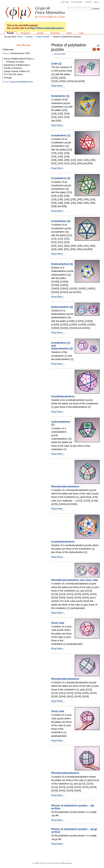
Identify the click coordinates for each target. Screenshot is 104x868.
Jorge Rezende (43, 37)
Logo (81, 33)
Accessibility (77, 2)
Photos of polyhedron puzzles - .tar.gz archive (74, 830)
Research (26, 33)
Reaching (55, 33)
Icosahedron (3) (61, 178)
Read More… (58, 86)
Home (20, 37)
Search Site (68, 7)
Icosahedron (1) (61, 135)
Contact (88, 2)
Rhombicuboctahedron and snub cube (75, 580)
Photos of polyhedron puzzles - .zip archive (73, 807)
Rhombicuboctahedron (65, 486)
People (10, 33)
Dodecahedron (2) (62, 264)
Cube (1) (56, 64)
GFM (35, 13)
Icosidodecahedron (63, 396)
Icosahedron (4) (61, 221)
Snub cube (58, 623)
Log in (96, 2)
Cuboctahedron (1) (61, 423)
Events (40, 33)
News (69, 33)
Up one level (60, 54)
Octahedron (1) (60, 96)
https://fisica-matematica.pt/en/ (47, 28)
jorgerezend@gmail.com (22, 82)
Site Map (65, 2)
